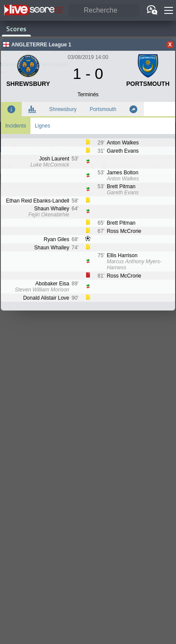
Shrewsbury (63, 109)
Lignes (42, 126)
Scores (16, 29)
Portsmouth (103, 109)
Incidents (16, 126)
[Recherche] (104, 11)
